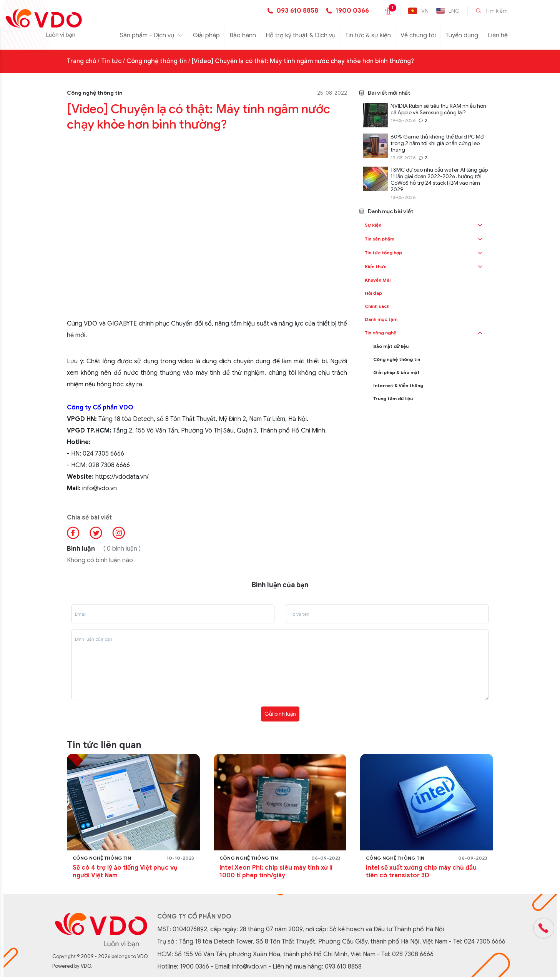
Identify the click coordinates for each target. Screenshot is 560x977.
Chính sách (377, 306)
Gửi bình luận (280, 714)
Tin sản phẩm (380, 239)
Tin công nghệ (381, 333)
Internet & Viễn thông (398, 385)
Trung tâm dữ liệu (393, 398)
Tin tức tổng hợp (383, 253)
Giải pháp (206, 35)
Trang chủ (81, 61)
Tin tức (111, 61)
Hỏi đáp (373, 293)
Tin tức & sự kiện (368, 35)
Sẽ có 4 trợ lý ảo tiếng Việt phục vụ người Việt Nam (125, 872)
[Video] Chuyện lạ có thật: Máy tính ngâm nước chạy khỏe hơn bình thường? (303, 61)
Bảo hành (243, 35)
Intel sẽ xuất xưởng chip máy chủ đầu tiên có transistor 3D (421, 872)
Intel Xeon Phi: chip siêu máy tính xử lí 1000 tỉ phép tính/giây (276, 872)
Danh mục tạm (381, 319)
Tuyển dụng (462, 35)
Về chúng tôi (418, 35)
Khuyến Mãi (378, 280)
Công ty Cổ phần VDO (100, 408)
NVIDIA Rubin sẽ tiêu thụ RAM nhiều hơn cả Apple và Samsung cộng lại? (438, 109)
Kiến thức (376, 266)
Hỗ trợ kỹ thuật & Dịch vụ (301, 35)
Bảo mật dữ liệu (391, 346)
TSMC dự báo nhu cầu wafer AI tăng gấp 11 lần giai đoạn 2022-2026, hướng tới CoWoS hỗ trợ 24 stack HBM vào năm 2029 (439, 180)
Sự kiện (373, 225)
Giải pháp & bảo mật (396, 372)
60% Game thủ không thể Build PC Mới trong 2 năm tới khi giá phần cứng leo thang (438, 143)
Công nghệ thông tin (157, 61)
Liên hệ (498, 35)
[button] (480, 225)
